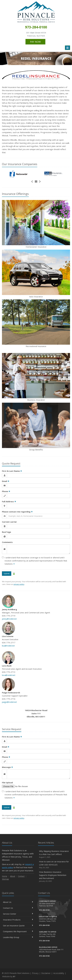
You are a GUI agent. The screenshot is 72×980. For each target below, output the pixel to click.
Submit (7, 573)
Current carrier (9, 522)
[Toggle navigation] (67, 48)
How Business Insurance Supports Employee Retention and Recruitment (54, 877)
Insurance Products (18, 920)
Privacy (35, 973)
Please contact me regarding (17, 512)
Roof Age (6, 532)
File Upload (7, 783)
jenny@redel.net (9, 619)
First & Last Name (12, 471)
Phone (6, 491)
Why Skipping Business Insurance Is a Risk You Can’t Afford (54, 854)
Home (5, 876)
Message (7, 767)
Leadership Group (18, 937)
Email (6, 481)
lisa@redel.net (8, 646)
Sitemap (5, 879)
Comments (7, 542)
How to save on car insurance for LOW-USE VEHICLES (54, 865)
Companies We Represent (18, 931)
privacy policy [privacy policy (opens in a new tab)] (19, 584)
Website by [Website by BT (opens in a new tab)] (9, 976)
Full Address (9, 501)
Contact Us (18, 908)
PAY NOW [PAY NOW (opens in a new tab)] (35, 42)
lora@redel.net (9, 675)
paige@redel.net (9, 702)
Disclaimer (46, 973)
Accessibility (59, 973)
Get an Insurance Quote (18, 926)
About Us (18, 902)
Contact (21, 876)
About (13, 876)
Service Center (18, 914)
